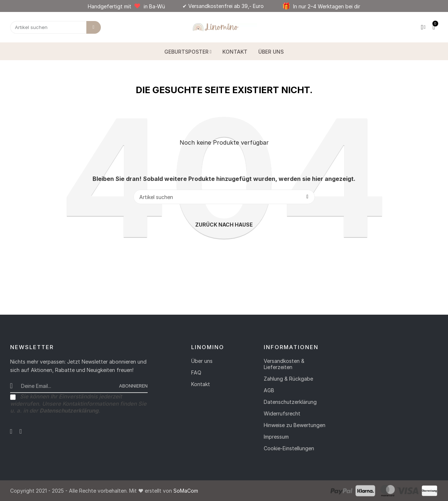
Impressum (276, 437)
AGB (269, 390)
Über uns (202, 361)
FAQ (196, 372)
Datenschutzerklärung (290, 402)
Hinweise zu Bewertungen (295, 425)
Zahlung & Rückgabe (288, 379)
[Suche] (224, 197)
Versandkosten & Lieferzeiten (284, 364)
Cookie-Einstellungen (289, 448)
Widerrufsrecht (282, 413)
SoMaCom (186, 491)
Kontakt (201, 384)
